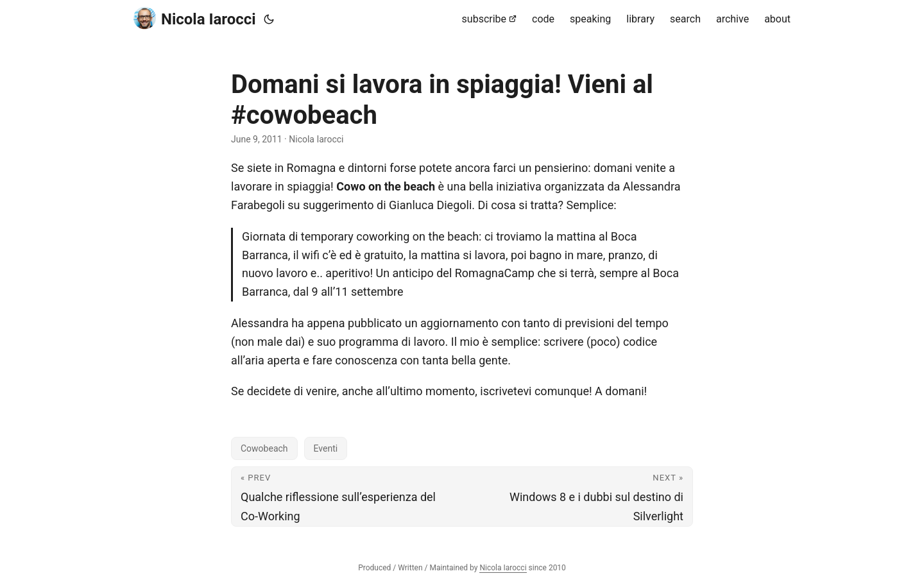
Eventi (326, 448)
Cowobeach (264, 448)
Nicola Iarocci (195, 18)
